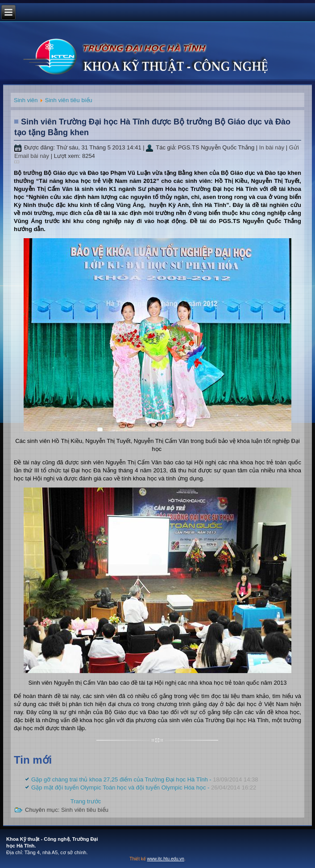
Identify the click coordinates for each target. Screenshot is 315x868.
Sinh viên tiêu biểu (69, 100)
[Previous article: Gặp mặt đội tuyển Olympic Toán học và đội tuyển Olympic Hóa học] (86, 801)
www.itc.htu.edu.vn (166, 859)
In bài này (273, 147)
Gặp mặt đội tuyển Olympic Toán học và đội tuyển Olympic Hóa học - (144, 787)
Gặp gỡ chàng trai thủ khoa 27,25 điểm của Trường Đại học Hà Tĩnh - (145, 779)
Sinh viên (26, 100)
